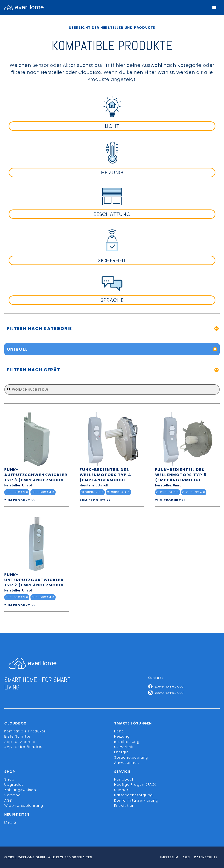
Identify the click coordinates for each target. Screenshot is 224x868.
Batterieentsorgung (134, 795)
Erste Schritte (17, 736)
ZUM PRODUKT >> (20, 500)
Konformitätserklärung (136, 800)
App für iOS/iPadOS (23, 747)
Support (122, 790)
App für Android (20, 742)
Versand (13, 795)
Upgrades (14, 785)
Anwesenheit (127, 763)
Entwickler (124, 806)
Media (10, 822)
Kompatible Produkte (25, 731)
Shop (9, 779)
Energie (121, 752)
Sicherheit (124, 747)
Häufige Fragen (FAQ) (135, 785)
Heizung (122, 736)
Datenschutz (206, 857)
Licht (119, 731)
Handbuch (124, 779)
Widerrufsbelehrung (24, 806)
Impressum (169, 857)
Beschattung (127, 742)
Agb (186, 857)
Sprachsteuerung (131, 757)
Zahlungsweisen (20, 790)
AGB (8, 800)
